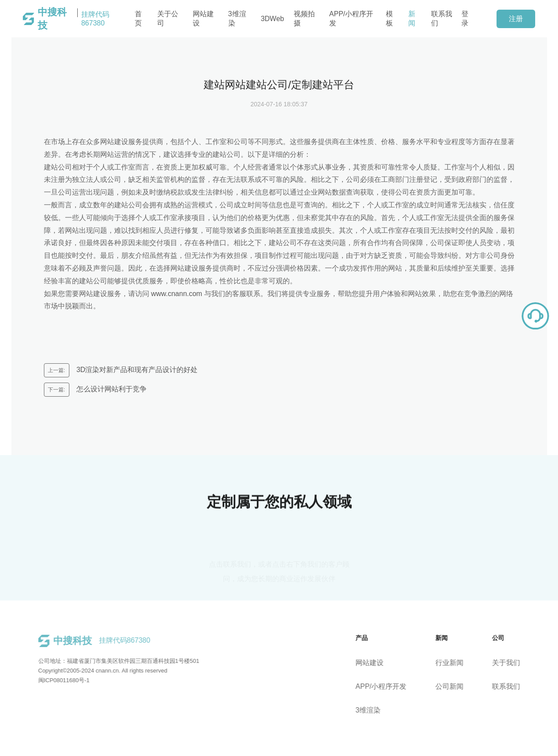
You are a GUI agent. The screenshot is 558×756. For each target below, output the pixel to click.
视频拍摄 (304, 18)
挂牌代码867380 (74, 19)
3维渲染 (237, 18)
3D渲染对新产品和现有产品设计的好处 (136, 370)
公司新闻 (454, 686)
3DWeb (272, 19)
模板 (389, 18)
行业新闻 (454, 663)
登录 (465, 18)
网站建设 (203, 18)
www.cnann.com (177, 294)
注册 (516, 19)
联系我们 (442, 18)
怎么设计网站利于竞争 (111, 389)
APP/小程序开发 (351, 18)
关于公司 (168, 18)
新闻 (412, 18)
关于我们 (510, 663)
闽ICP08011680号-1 (59, 680)
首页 (138, 18)
